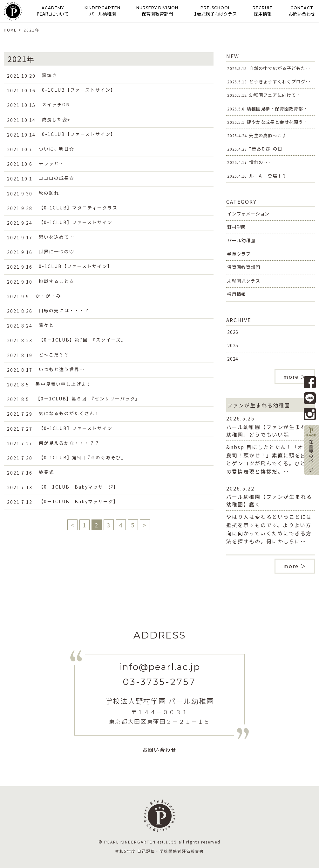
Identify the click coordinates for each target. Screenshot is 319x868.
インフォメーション (248, 214)
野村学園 (237, 227)
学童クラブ (239, 254)
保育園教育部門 (244, 267)
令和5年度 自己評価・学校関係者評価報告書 (159, 851)
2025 (233, 345)
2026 (233, 332)
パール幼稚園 (241, 240)
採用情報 (237, 294)
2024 (233, 359)
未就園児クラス (244, 281)
